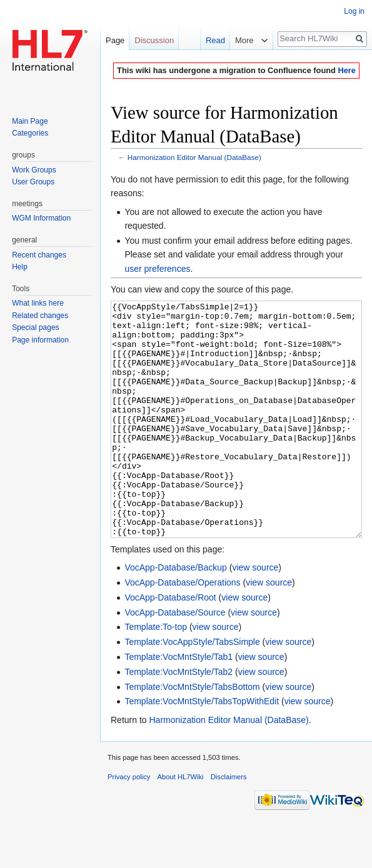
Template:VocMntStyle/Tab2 (178, 719)
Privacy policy (129, 824)
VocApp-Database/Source (175, 659)
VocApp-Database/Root (170, 644)
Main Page (30, 121)
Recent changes (39, 255)
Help (20, 267)
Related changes (40, 316)
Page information (40, 340)
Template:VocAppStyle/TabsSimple (192, 689)
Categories (30, 133)
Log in (354, 11)
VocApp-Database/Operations (182, 629)
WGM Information (41, 218)
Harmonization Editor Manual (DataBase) (194, 157)
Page (115, 40)
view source (255, 614)
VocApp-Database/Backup (175, 614)
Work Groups (34, 170)
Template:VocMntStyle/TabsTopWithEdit (202, 748)
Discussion (154, 40)
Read (211, 40)
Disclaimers (229, 824)
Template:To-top (156, 674)
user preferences (157, 269)
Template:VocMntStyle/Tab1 (178, 704)
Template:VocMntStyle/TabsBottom (192, 734)
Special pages (35, 327)
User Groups (33, 182)
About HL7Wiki (181, 824)
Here (346, 70)
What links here (38, 303)
